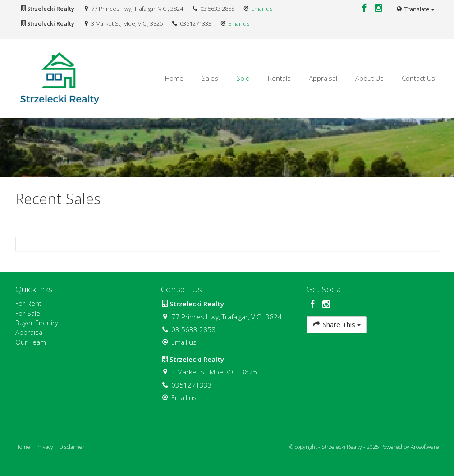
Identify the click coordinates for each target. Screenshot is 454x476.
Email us (262, 9)
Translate (415, 9)
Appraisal (323, 78)
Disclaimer (72, 447)
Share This (337, 324)
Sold (243, 78)
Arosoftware (425, 447)
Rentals (279, 78)
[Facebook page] (366, 8)
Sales (210, 78)
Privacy (45, 447)
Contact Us (418, 78)
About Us (369, 78)
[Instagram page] (378, 8)
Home (174, 78)
